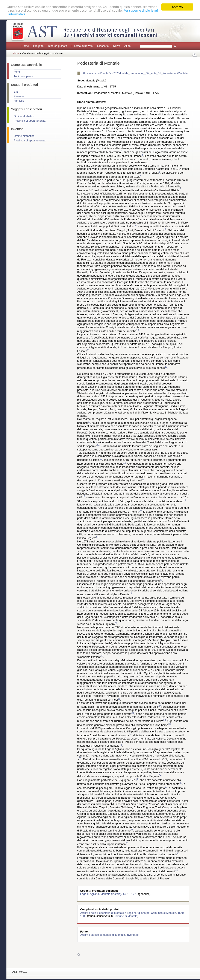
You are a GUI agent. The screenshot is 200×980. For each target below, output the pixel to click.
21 (97, 537)
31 (131, 734)
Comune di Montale (125, 916)
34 (160, 775)
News (117, 46)
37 (166, 787)
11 (88, 350)
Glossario (103, 46)
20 (140, 511)
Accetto (177, 7)
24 (116, 623)
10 (138, 330)
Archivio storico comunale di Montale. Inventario (109, 935)
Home (25, 46)
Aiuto (127, 46)
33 (80, 758)
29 (165, 720)
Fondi (17, 72)
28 (133, 713)
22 (161, 580)
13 (89, 422)
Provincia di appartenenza (30, 121)
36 (181, 783)
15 (101, 459)
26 (119, 699)
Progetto (38, 46)
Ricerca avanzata (82, 46)
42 (170, 877)
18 (83, 496)
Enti (16, 92)
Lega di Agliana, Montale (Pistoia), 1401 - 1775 (109, 894)
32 (121, 745)
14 (98, 445)
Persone (19, 96)
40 (178, 853)
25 (102, 656)
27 (160, 706)
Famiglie (19, 101)
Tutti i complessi (23, 76)
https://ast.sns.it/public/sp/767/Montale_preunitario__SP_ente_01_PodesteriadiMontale (135, 73)
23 (131, 593)
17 (143, 479)
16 (125, 463)
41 (177, 870)
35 (138, 779)
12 (166, 367)
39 (127, 843)
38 (132, 830)
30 (169, 724)
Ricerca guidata (58, 46)
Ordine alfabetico (24, 116)
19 (185, 500)
